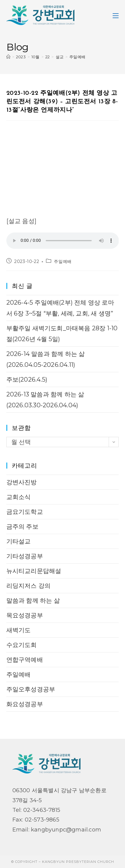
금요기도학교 (25, 512)
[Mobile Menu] (116, 15)
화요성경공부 (25, 704)
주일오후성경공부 (31, 689)
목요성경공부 (25, 615)
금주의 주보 (22, 527)
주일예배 (77, 57)
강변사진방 (22, 482)
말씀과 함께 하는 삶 (33, 601)
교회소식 (19, 497)
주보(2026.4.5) (27, 380)
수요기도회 (22, 645)
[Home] (8, 57)
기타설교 (19, 541)
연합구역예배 (25, 660)
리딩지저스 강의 (29, 586)
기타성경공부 (25, 556)
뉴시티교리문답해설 (34, 571)
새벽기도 (19, 630)
